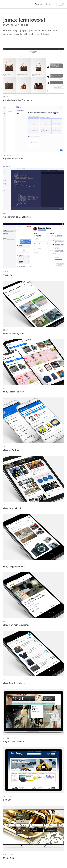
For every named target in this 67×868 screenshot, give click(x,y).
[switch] (61, 4)
